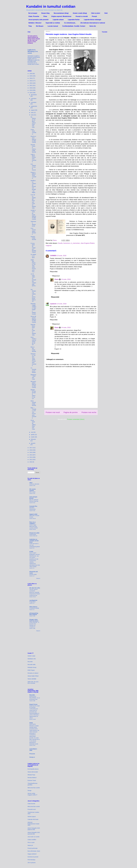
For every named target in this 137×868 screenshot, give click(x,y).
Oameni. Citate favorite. (33, 239)
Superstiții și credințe (53, 23)
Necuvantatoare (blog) (61, 13)
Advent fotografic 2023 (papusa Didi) (34, 829)
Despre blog (45, 13)
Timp (30, 26)
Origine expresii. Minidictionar (61, 16)
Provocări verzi (32, 809)
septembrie (34, 106)
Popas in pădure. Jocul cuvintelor (33, 175)
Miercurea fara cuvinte (34, 788)
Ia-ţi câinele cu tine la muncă (33, 167)
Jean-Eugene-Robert (88, 243)
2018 (31, 93)
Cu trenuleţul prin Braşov (33, 370)
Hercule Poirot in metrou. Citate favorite (33, 148)
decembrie (34, 95)
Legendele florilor (74, 20)
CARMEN (53, 256)
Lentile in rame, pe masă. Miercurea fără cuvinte (33, 215)
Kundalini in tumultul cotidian (51, 6)
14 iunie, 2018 (66, 279)
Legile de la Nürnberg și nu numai (33, 51)
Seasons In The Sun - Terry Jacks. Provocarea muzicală (33, 360)
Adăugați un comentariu (55, 359)
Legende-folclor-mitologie (92, 20)
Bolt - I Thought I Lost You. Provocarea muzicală (33, 413)
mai (32, 432)
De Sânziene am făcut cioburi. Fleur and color (33, 122)
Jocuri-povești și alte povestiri (38, 20)
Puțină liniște (33, 534)
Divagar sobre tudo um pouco (34, 620)
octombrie (34, 102)
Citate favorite (31, 804)
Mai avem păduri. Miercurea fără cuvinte (33, 384)
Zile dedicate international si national (93, 23)
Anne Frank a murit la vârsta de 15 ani (33, 341)
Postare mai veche (89, 412)
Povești (94, 16)
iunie (32, 115)
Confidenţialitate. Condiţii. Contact (74, 26)
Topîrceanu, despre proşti (33, 224)
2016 (31, 450)
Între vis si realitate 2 (32, 523)
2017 (31, 448)
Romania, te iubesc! (33, 673)
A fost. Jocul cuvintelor (33, 132)
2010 (31, 462)
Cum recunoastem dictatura (33, 231)
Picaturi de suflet (34, 533)
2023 (31, 81)
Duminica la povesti (33, 857)
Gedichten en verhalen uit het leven (34, 541)
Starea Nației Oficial (33, 676)
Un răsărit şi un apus (33, 256)
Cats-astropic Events (33, 498)
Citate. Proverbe (34, 16)
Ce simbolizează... (70, 23)
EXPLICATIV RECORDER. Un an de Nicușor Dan (35, 698)
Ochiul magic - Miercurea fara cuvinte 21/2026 (34, 526)
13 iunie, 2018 (62, 256)
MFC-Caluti (32, 492)
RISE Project (31, 670)
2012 (31, 460)
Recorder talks (32, 665)
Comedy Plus (33, 506)
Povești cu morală (82, 16)
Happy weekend (32, 854)
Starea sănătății (32, 679)
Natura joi (30, 845)
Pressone (32, 754)
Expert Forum (33, 704)
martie (33, 437)
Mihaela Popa (31, 775)
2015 (31, 452)
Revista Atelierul (32, 778)
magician (49, 246)
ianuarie (33, 443)
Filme (45, 16)
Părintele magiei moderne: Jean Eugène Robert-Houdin (33, 309)
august (33, 110)
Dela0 (31, 723)
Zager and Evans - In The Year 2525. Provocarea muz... (33, 266)
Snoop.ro (32, 757)
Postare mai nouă (53, 412)
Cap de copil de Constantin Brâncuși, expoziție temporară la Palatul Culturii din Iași (35, 592)
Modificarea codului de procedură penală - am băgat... (33, 186)
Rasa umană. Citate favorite (33, 403)
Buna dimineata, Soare (34, 851)
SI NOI (31, 552)
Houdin (60, 243)
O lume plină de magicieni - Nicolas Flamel (33, 248)
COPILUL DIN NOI (34, 484)
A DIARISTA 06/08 (34, 608)
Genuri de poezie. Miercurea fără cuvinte (33, 319)
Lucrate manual (53, 26)
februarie (33, 439)
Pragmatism (33, 602)
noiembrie (34, 99)
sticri (31, 483)
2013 (31, 457)
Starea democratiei (33, 772)
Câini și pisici (96, 13)
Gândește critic (32, 659)
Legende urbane (58, 20)
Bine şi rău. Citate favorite (33, 349)
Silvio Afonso (33, 607)
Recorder (30, 662)
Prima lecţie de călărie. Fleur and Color (33, 425)
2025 (31, 76)
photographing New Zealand (34, 614)
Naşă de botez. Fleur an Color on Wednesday (33, 330)
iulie (32, 113)
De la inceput (33, 13)
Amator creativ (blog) (80, 13)
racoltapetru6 (33, 600)
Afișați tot (38, 578)
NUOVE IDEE (33, 574)
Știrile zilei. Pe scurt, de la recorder (33, 682)
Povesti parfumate (33, 848)
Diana (57, 279)
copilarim (53, 304)
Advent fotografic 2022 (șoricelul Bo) (34, 833)
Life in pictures (32, 863)
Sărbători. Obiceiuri (35, 23)
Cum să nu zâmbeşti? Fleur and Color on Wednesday (33, 201)
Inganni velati (33, 514)
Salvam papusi (32, 817)
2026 (31, 74)
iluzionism (67, 243)
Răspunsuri (56, 276)
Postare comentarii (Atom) (76, 419)
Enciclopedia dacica (33, 769)
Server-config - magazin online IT (32, 794)
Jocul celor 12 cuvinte (34, 837)
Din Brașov (40, 26)
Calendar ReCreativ (33, 819)
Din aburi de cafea (35, 588)
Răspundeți (54, 272)
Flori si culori (31, 842)
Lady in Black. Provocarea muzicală (33, 158)
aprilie (33, 435)
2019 (31, 90)
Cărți (106, 13)
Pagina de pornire (71, 412)
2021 (31, 85)
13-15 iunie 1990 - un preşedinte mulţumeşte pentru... (33, 281)
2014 (31, 455)
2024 (31, 78)
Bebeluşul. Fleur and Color (33, 377)
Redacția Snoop (32, 667)
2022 (31, 83)
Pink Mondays (31, 860)
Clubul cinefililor (32, 840)
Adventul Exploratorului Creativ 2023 (33, 824)
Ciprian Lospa (31, 656)
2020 (31, 88)
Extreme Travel (32, 780)
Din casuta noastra (33, 490)
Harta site (93, 26)
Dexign (30, 791)
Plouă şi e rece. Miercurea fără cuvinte (33, 139)
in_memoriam (75, 243)
